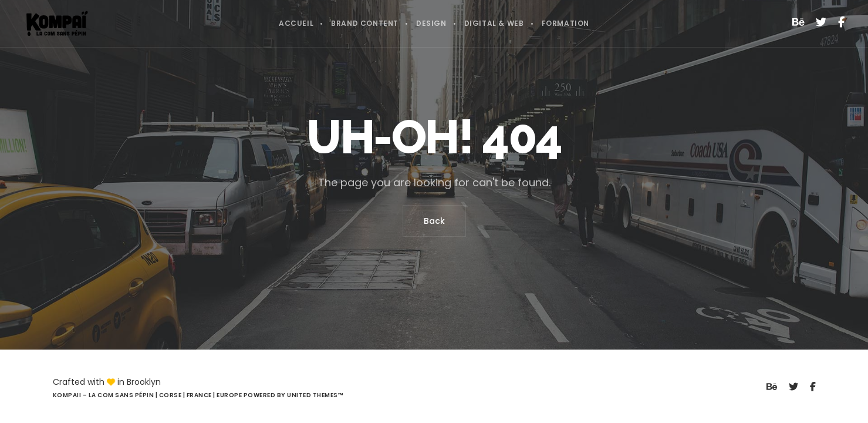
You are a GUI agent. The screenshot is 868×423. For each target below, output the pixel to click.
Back (434, 221)
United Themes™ (315, 395)
